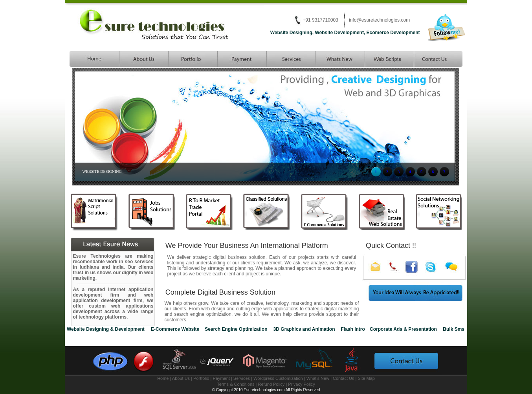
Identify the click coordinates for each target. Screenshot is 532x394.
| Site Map (365, 378)
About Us (182, 378)
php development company (192, 59)
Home (163, 378)
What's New (318, 378)
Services (242, 378)
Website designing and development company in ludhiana (94, 59)
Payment (221, 378)
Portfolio (201, 378)
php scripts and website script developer (389, 59)
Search (241, 59)
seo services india (340, 59)
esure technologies (143, 59)
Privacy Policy (301, 384)
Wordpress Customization (278, 378)
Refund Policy (272, 384)
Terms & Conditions (236, 384)
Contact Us (344, 378)
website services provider (291, 59)
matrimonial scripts (438, 59)
